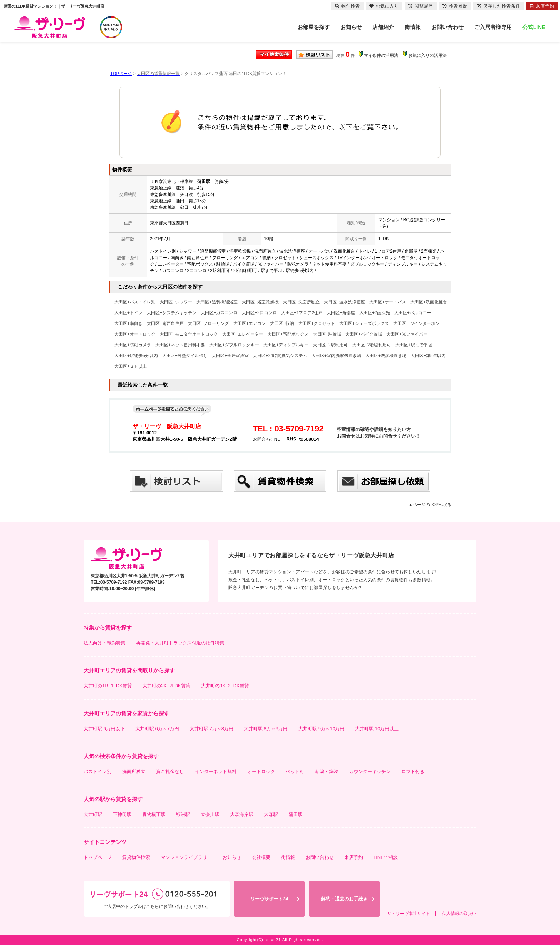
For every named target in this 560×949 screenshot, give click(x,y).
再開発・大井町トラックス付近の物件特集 (180, 643)
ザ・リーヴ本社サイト (409, 914)
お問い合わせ (447, 27)
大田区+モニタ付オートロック (189, 334)
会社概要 (261, 857)
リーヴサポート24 (269, 899)
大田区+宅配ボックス (288, 334)
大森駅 (271, 814)
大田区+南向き (128, 323)
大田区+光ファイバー (407, 334)
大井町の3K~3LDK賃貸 (225, 686)
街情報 (413, 27)
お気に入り (384, 6)
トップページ (97, 857)
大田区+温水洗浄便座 (344, 302)
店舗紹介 (383, 27)
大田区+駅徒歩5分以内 (136, 356)
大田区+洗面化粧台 (429, 302)
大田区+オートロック (135, 334)
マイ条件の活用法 (381, 55)
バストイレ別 (97, 772)
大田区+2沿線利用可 (372, 345)
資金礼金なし (170, 772)
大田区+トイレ (128, 313)
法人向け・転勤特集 (104, 643)
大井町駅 (93, 814)
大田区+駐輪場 (327, 334)
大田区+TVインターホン (416, 323)
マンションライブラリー (186, 857)
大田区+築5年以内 (428, 356)
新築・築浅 (327, 772)
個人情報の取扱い (459, 914)
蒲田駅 (296, 814)
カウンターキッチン (370, 772)
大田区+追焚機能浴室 (217, 302)
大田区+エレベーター (243, 334)
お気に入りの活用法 (427, 55)
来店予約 (354, 857)
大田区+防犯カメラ (133, 345)
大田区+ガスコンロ (219, 313)
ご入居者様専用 (493, 27)
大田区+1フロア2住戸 (302, 313)
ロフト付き (413, 772)
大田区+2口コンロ (259, 313)
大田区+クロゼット (317, 323)
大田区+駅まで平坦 (414, 345)
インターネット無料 (216, 772)
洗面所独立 (134, 772)
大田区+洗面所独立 (301, 302)
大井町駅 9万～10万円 (321, 729)
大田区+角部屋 (341, 313)
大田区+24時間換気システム (280, 356)
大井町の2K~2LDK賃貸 (166, 686)
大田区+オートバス (388, 302)
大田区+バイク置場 (364, 334)
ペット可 (295, 772)
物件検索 (347, 6)
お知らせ (351, 27)
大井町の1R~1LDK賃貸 (108, 686)
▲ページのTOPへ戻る (430, 505)
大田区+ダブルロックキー (234, 345)
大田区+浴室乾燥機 (260, 302)
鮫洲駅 (183, 814)
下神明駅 (122, 814)
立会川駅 (210, 814)
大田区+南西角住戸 (165, 323)
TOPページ (121, 74)
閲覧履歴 (421, 6)
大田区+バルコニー (413, 313)
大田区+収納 (282, 323)
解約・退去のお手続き (344, 899)
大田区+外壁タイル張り (185, 356)
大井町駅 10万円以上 (377, 729)
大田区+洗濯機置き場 (386, 356)
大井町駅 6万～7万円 (157, 729)
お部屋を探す (314, 27)
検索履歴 (455, 6)
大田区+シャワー (176, 302)
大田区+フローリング (208, 323)
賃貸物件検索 (136, 857)
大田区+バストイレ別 (135, 302)
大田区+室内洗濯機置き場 (336, 356)
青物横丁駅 (154, 814)
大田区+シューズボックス (364, 323)
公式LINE (534, 27)
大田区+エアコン (249, 323)
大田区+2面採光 (375, 313)
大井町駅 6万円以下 (104, 729)
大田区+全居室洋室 (230, 356)
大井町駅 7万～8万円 (211, 729)
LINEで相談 (386, 857)
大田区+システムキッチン (172, 313)
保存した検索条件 (499, 6)
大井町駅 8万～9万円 (266, 729)
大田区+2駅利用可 (330, 345)
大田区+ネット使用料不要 (180, 345)
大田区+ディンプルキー (286, 345)
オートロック (261, 772)
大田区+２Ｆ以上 (131, 366)
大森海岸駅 (242, 814)
